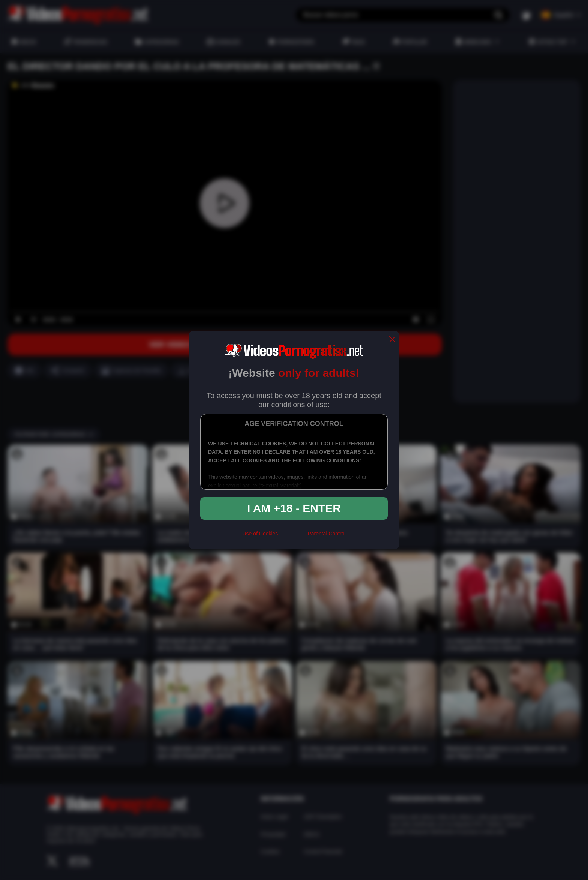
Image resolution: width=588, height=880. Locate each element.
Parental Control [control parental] (326, 534)
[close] (392, 340)
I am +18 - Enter (294, 508)
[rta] (293, 537)
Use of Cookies (260, 534)
